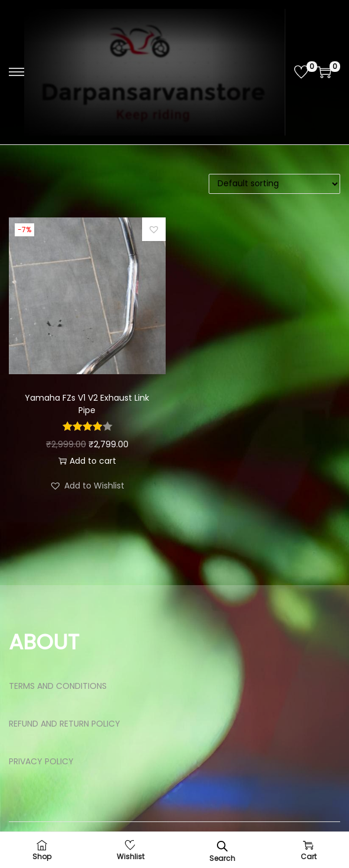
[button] (154, 229)
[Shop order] (274, 184)
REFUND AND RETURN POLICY (65, 724)
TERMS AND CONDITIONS (58, 686)
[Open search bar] (222, 846)
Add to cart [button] (87, 461)
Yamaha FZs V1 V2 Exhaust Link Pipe (87, 404)
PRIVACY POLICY (41, 761)
